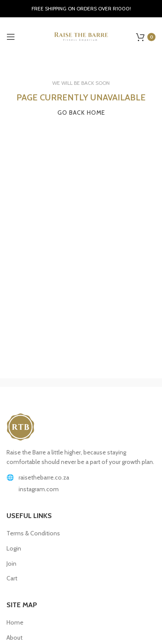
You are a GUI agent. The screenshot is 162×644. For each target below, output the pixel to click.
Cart (12, 578)
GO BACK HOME (81, 113)
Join (11, 563)
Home (15, 622)
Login (14, 548)
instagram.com (39, 489)
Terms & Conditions (33, 533)
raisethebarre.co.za (44, 477)
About (14, 638)
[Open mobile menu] (11, 37)
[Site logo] (81, 36)
